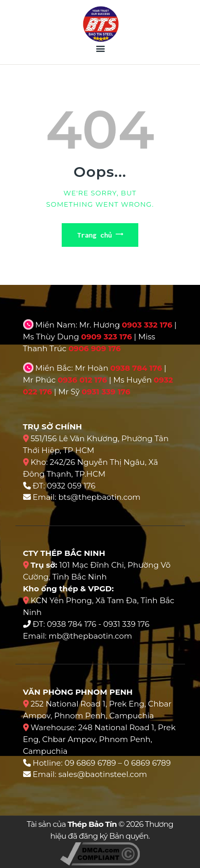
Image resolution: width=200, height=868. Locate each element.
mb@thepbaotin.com (90, 636)
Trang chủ (95, 235)
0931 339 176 (106, 392)
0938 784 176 (136, 368)
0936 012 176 (82, 380)
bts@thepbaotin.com (99, 497)
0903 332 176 (147, 325)
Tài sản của (72, 824)
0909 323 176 (107, 337)
